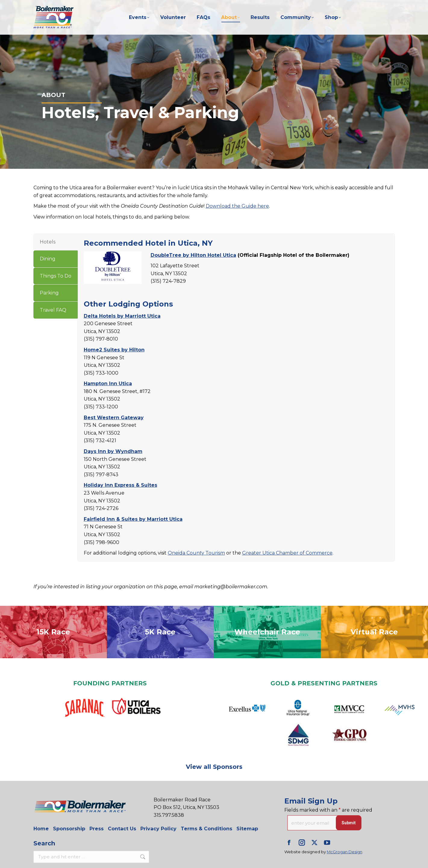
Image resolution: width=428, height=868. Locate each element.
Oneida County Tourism (196, 553)
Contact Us (122, 829)
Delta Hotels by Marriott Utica (122, 316)
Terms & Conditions (206, 829)
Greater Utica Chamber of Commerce (287, 553)
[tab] (56, 242)
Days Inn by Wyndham (113, 451)
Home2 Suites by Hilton (114, 350)
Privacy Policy (158, 829)
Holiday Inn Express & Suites (120, 485)
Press (97, 829)
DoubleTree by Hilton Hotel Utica (193, 255)
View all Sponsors (214, 767)
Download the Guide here (237, 206)
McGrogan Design (345, 852)
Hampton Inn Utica (108, 384)
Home (41, 829)
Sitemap (247, 829)
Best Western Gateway (114, 418)
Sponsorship (69, 829)
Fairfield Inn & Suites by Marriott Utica (133, 519)
